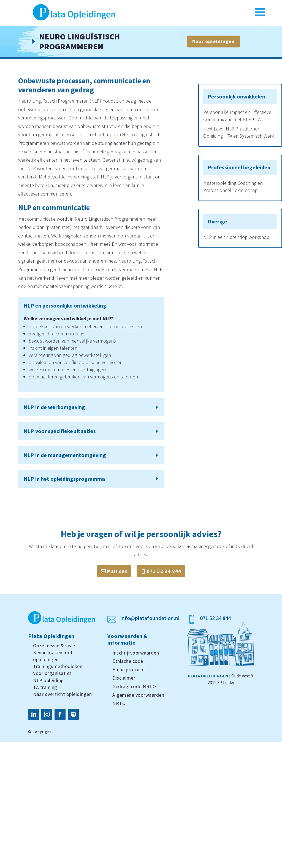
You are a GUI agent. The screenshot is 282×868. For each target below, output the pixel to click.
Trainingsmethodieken (58, 666)
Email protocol (128, 670)
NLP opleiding (48, 680)
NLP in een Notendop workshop (236, 237)
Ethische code (128, 661)
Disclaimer (124, 678)
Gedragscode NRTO (134, 686)
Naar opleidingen (213, 41)
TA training (45, 687)
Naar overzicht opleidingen (62, 694)
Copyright (42, 732)
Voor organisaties (52, 673)
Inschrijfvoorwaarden (136, 653)
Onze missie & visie (54, 646)
